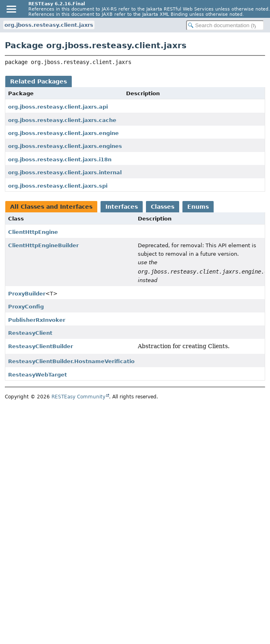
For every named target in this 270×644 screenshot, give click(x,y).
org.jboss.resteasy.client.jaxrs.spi (58, 186)
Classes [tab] (163, 207)
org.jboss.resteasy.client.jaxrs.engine (63, 133)
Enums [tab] (198, 207)
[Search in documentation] (225, 25)
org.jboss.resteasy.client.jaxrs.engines (65, 146)
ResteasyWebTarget (37, 375)
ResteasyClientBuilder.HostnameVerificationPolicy (82, 361)
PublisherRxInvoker (37, 320)
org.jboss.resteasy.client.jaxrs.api (58, 107)
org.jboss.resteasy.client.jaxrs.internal (65, 172)
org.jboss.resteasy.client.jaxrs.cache (62, 120)
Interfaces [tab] (122, 207)
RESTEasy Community (78, 397)
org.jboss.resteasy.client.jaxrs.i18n (60, 159)
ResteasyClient (30, 333)
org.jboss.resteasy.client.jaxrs (49, 25)
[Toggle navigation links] (11, 9)
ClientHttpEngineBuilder (43, 245)
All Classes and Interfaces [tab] (51, 207)
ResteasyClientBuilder (41, 346)
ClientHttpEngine (33, 232)
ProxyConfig (26, 307)
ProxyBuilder (27, 294)
